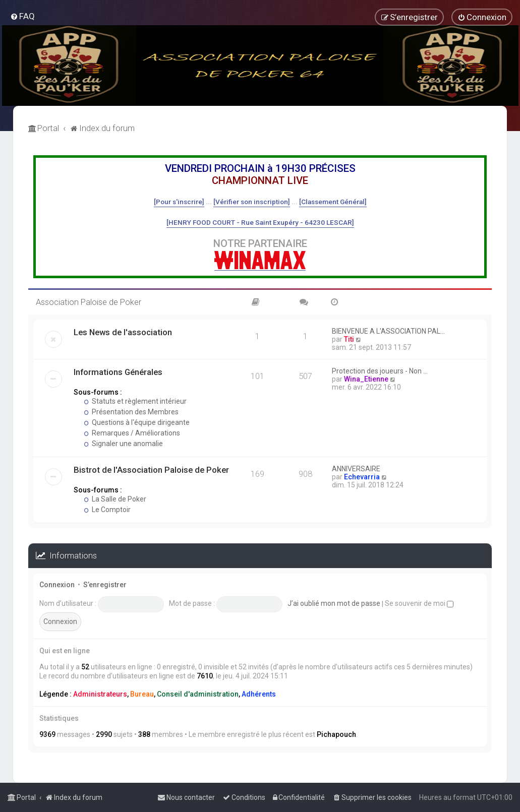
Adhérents (259, 694)
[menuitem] (22, 16)
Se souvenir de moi (419, 603)
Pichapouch (336, 734)
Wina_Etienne (366, 379)
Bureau (142, 694)
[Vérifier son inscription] (252, 202)
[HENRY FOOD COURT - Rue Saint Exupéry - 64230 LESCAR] (260, 222)
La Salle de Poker (115, 499)
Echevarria (362, 477)
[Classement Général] (333, 202)
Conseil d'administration (198, 694)
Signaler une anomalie (123, 444)
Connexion (57, 585)
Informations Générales (118, 372)
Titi (349, 339)
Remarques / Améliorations (132, 433)
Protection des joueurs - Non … (380, 371)
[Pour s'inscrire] (179, 202)
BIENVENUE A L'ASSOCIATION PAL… (388, 331)
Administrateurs (100, 694)
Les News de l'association (123, 332)
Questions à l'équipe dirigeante (137, 422)
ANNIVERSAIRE (356, 469)
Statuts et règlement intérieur (135, 401)
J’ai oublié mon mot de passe (334, 603)
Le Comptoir (107, 510)
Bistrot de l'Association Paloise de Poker (151, 470)
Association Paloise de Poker (89, 302)
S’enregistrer (105, 585)
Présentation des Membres (131, 412)
